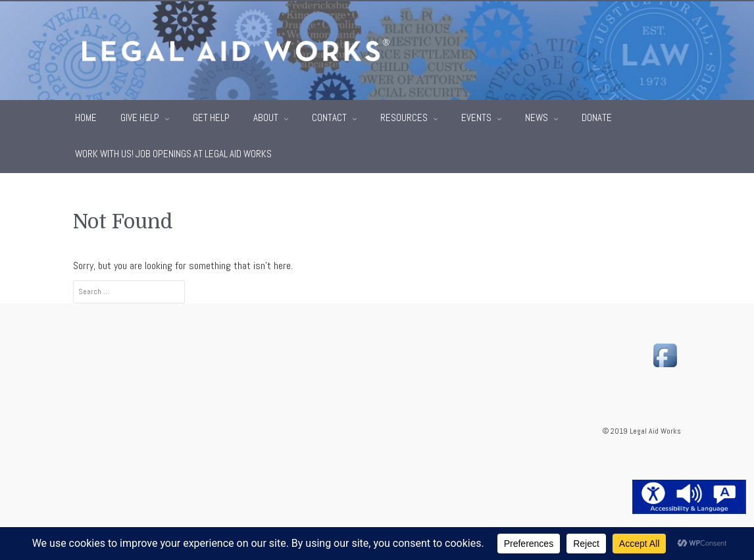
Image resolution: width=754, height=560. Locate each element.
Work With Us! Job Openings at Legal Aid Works (173, 153)
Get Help (211, 116)
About (267, 116)
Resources (405, 116)
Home (86, 116)
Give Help (141, 116)
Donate (597, 116)
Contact (330, 116)
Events (477, 116)
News (538, 116)
